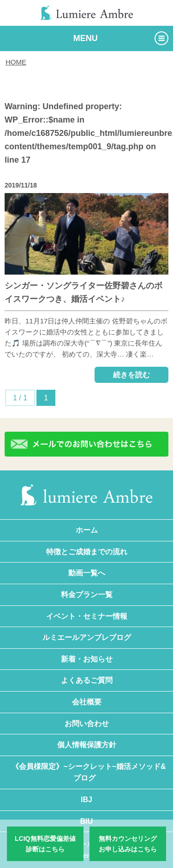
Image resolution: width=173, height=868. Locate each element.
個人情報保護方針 (87, 745)
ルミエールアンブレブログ (87, 637)
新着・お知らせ (87, 659)
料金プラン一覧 (87, 595)
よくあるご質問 (87, 680)
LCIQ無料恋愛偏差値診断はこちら (45, 844)
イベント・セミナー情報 (87, 616)
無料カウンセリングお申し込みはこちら (128, 844)
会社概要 (87, 702)
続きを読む (131, 375)
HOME (16, 62)
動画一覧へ (87, 573)
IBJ (86, 800)
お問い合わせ (87, 724)
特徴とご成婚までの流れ (87, 552)
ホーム (87, 530)
